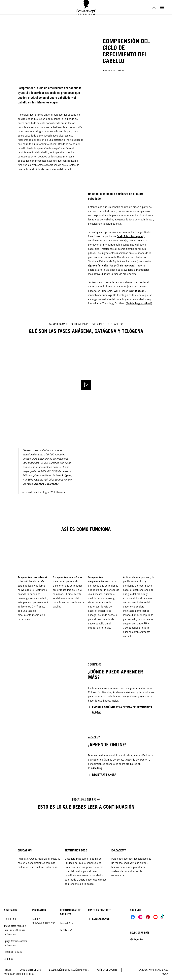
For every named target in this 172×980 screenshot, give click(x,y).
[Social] (133, 917)
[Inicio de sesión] (154, 7)
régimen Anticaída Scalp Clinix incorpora (111, 265)
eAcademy (97, 768)
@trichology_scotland (139, 303)
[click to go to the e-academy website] (102, 775)
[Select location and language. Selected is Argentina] (137, 939)
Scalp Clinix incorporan (130, 236)
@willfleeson (137, 291)
